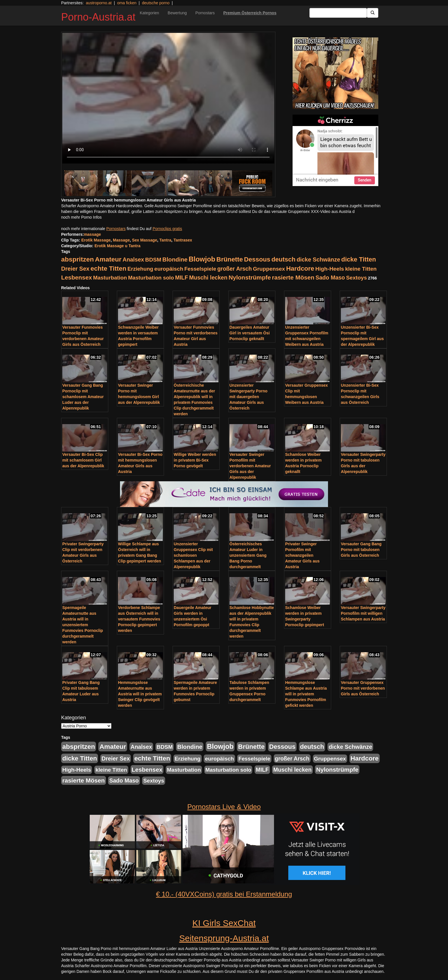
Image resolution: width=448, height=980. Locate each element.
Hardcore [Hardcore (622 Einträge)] (300, 269)
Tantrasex (183, 240)
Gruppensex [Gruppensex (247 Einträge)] (269, 269)
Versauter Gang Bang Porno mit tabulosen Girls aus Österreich (361, 550)
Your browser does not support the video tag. (168, 98)
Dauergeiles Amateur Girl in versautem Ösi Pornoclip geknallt (250, 333)
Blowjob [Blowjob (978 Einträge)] (202, 259)
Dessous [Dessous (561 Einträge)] (257, 259)
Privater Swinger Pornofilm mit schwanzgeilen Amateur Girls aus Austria (302, 555)
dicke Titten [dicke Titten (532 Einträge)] (358, 259)
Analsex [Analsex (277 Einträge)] (133, 260)
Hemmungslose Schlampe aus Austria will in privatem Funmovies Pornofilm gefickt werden (306, 694)
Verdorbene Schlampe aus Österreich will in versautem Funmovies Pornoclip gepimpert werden (139, 619)
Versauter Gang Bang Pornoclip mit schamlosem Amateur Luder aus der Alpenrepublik (83, 397)
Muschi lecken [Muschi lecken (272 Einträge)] (208, 278)
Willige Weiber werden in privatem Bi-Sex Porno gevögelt (195, 460)
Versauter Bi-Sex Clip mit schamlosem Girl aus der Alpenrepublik (83, 460)
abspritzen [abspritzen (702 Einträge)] (77, 259)
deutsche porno (156, 3)
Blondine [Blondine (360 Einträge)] (175, 259)
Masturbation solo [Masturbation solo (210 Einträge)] (151, 278)
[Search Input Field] (338, 13)
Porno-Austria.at (98, 17)
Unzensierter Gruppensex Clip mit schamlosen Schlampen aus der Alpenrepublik (193, 555)
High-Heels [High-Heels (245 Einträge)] (330, 269)
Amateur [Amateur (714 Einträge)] (108, 259)
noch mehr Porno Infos (81, 217)
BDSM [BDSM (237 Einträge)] (153, 260)
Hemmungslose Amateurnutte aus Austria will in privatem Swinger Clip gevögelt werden (140, 694)
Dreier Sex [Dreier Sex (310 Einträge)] (75, 269)
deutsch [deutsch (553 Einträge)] (283, 259)
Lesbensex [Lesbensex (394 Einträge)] (77, 277)
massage (92, 234)
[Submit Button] (373, 13)
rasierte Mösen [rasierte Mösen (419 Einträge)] (293, 277)
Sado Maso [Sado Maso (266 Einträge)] (330, 278)
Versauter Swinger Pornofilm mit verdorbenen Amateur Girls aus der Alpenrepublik (250, 466)
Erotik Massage (96, 240)
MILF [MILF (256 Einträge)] (182, 278)
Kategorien (149, 13)
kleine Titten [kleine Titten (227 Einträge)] (361, 269)
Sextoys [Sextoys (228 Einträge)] (356, 278)
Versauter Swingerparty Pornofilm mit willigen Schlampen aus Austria (363, 613)
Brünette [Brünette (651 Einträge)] (230, 259)
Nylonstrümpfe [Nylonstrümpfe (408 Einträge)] (250, 277)
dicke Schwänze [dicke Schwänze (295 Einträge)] (318, 260)
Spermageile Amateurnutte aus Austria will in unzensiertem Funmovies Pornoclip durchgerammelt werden (83, 625)
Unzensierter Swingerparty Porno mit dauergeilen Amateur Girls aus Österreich (248, 397)
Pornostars (205, 13)
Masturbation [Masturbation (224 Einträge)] (110, 278)
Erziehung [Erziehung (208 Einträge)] (140, 269)
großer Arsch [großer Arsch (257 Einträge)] (235, 269)
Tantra (165, 240)
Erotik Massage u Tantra (118, 246)
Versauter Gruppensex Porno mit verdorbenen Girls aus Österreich (363, 688)
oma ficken (127, 3)
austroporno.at (99, 3)
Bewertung (177, 13)
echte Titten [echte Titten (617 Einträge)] (108, 269)
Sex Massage (145, 240)
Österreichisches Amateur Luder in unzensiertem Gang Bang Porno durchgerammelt (248, 555)
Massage (121, 240)
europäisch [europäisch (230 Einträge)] (169, 269)
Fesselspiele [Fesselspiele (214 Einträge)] (200, 269)
